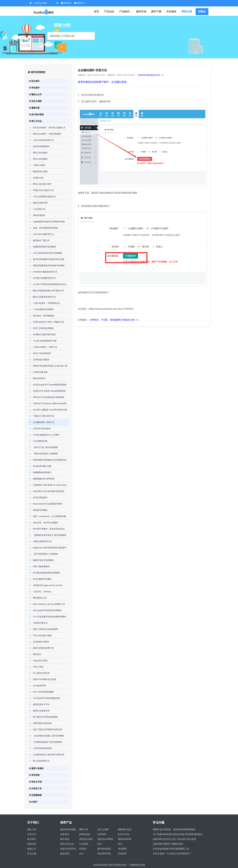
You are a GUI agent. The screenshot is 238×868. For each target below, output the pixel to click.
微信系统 (65, 847)
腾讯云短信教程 (38, 146)
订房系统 (84, 837)
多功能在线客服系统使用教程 (45, 566)
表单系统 (65, 827)
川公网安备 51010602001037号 (126, 863)
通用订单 (84, 823)
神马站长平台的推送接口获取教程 (47, 390)
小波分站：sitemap (40, 585)
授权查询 (66, 3)
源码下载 (159, 12)
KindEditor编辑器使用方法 (43, 265)
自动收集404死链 (39, 635)
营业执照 (192, 863)
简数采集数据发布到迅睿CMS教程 (47, 259)
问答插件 (102, 827)
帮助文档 (187, 12)
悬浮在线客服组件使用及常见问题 (47, 252)
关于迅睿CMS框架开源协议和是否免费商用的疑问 (178, 827)
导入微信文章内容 (39, 666)
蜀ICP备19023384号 (97, 863)
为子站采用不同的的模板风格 (45, 691)
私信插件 (122, 847)
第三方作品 (35, 114)
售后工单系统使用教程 (41, 321)
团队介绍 (32, 823)
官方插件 (34, 74)
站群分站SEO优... (69, 842)
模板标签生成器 (38, 165)
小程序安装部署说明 (40, 741)
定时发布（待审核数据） (42, 309)
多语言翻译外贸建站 (40, 572)
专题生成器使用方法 (40, 534)
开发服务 (173, 12)
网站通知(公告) (38, 591)
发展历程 (32, 837)
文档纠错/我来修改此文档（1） (151, 68)
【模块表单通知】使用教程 (43, 447)
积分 (100, 837)
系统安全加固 (86, 832)
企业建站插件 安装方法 (42, 415)
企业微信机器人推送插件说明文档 (47, 748)
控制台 (202, 12)
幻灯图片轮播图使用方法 (42, 271)
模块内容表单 (125, 832)
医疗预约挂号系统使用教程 (43, 710)
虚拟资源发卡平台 (39, 698)
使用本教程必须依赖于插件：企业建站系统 (102, 75)
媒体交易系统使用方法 (41, 641)
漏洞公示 (32, 842)
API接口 (83, 842)
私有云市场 (35, 775)
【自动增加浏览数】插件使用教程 (47, 729)
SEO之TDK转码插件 (40, 346)
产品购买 (130, 12)
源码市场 (145, 12)
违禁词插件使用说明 (40, 716)
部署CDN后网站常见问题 (42, 672)
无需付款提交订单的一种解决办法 (47, 315)
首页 (103, 12)
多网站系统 (85, 827)
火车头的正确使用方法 (41, 227)
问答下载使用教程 (39, 560)
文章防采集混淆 (38, 365)
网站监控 (35, 647)
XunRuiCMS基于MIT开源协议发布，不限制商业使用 (119, 858)
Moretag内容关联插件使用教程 (45, 603)
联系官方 (79, 3)
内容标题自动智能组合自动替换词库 (48, 453)
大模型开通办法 (38, 616)
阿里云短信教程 (38, 152)
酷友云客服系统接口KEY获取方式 (46, 284)
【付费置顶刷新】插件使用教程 (46, 735)
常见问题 (32, 847)
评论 (120, 837)
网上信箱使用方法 (39, 754)
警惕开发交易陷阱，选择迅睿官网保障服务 (174, 823)
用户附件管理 (36, 107)
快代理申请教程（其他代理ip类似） (47, 522)
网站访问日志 (67, 837)
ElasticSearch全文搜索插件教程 (46, 497)
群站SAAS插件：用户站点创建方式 (47, 121)
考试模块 (122, 842)
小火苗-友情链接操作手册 (43, 334)
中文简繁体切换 (38, 434)
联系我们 (32, 832)
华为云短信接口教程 (40, 629)
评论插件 (34, 81)
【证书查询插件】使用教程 (43, 547)
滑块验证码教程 (38, 503)
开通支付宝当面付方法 (41, 183)
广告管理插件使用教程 (41, 302)
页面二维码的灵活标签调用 (43, 622)
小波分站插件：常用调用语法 (45, 296)
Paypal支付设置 (38, 654)
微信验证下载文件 (39, 234)
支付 (81, 847)
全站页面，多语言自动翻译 (43, 516)
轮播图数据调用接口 (40, 466)
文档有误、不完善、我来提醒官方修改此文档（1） (115, 313)
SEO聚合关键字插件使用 (42, 328)
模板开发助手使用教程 (41, 553)
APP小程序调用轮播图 (41, 685)
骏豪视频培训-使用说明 (42, 472)
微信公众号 (35, 87)
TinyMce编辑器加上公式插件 (44, 428)
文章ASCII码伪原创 (40, 422)
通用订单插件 (36, 761)
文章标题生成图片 (39, 353)
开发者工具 (35, 781)
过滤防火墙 (36, 171)
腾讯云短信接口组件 (40, 177)
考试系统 (34, 768)
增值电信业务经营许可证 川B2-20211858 (165, 863)
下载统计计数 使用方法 (42, 409)
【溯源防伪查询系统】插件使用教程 (48, 528)
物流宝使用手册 (38, 196)
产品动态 (115, 12)
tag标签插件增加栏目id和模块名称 (47, 215)
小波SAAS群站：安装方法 (43, 340)
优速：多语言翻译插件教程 (43, 221)
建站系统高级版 (68, 823)
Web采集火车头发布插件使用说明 (47, 484)
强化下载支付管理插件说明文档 (46, 723)
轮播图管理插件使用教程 (42, 240)
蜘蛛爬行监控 (125, 823)
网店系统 (65, 832)
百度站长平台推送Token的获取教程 (47, 384)
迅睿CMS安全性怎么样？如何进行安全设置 (174, 832)
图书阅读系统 (104, 842)
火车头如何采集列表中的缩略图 (46, 246)
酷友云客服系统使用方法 (42, 290)
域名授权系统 (104, 847)
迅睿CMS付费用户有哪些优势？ (169, 837)
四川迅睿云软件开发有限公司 (69, 863)
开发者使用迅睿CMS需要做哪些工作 (171, 842)
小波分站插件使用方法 (41, 133)
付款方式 (32, 827)
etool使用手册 (37, 679)
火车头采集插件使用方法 (42, 190)
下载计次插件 (37, 158)
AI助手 (33, 795)
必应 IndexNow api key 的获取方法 (47, 597)
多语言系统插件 (38, 491)
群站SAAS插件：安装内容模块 (45, 127)
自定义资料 (103, 823)
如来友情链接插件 (39, 139)
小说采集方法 (37, 202)
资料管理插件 (37, 208)
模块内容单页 (37, 371)
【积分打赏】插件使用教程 (43, 440)
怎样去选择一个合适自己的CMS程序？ (172, 847)
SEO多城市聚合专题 (40, 459)
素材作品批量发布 (39, 704)
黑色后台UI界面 (105, 832)
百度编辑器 (35, 788)
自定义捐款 (35, 94)
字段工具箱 (36, 660)
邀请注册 (34, 101)
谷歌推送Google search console (46, 578)
